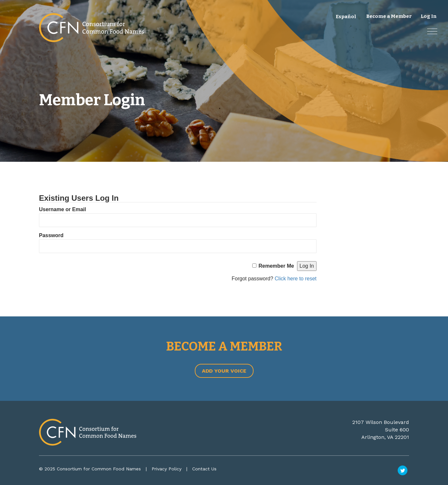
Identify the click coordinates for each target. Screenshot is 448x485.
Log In (429, 16)
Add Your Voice (224, 371)
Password (51, 235)
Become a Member (389, 16)
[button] (432, 31)
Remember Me (276, 266)
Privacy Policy (167, 469)
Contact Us (204, 469)
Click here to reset (296, 279)
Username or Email (62, 209)
